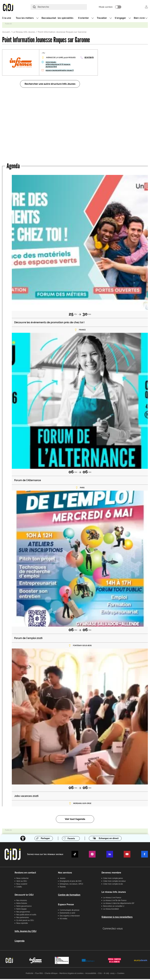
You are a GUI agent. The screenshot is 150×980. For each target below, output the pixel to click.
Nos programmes (23, 913)
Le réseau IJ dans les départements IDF (119, 904)
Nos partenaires (23, 918)
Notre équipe (21, 910)
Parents (63, 888)
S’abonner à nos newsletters (117, 918)
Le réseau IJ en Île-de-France (115, 901)
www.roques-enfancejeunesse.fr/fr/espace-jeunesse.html (58, 65)
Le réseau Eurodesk (111, 910)
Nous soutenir (22, 885)
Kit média (63, 920)
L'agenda (20, 942)
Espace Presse (66, 905)
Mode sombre (113, 7)
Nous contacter (22, 879)
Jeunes (63, 879)
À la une (7, 19)
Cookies (121, 974)
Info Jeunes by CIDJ (26, 932)
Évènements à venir (67, 914)
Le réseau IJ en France (112, 899)
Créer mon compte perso (113, 879)
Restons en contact (25, 874)
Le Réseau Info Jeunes (24, 33)
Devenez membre (111, 874)
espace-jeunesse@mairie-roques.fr (60, 71)
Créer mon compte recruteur (114, 882)
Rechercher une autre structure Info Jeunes (50, 85)
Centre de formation (69, 896)
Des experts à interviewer (70, 917)
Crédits (19, 888)
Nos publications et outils (26, 916)
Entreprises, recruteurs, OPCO (71, 885)
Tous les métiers (25, 19)
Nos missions (22, 901)
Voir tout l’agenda (75, 820)
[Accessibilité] (21, 839)
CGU (100, 974)
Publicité (30, 974)
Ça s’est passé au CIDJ (25, 921)
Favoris (70, 839)
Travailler (102, 19)
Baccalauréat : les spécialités (57, 19)
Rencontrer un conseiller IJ (114, 907)
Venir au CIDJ (22, 882)
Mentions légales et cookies (71, 974)
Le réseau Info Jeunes (114, 893)
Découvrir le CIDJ (24, 896)
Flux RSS (39, 974)
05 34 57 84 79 (89, 58)
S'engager (120, 19)
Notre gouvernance (24, 907)
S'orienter (83, 19)
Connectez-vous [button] (113, 929)
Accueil (6, 33)
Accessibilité (91, 974)
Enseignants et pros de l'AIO (71, 882)
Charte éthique (51, 974)
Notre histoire (22, 904)
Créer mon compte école (113, 885)
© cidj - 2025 (109, 974)
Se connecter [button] (146, 7)
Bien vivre (139, 19)
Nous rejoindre (22, 924)
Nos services (65, 874)
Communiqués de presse (70, 911)
